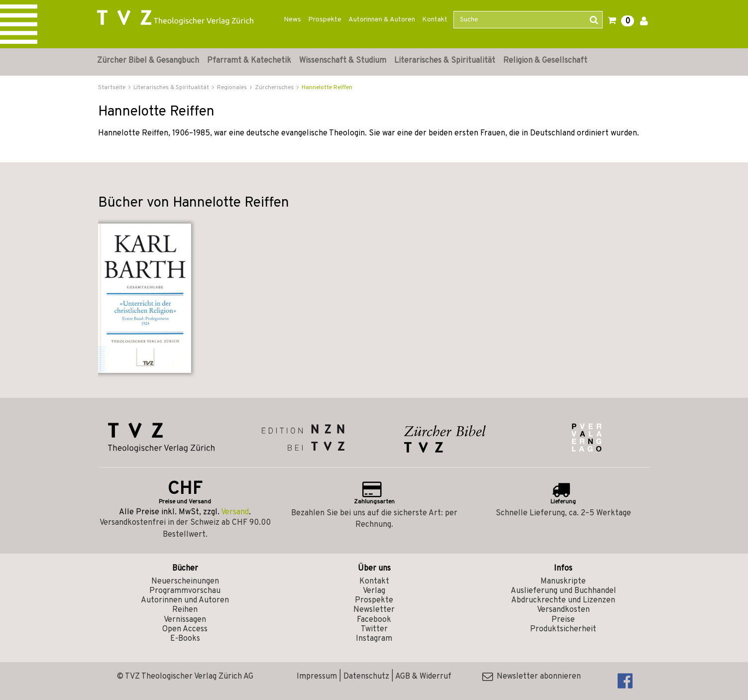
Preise (563, 620)
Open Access (185, 629)
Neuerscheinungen (185, 582)
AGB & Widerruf (423, 677)
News (292, 20)
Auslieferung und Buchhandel (563, 591)
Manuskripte (563, 582)
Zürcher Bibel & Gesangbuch (148, 61)
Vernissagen (185, 620)
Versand (235, 512)
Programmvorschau (185, 591)
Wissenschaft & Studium (343, 61)
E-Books (185, 639)
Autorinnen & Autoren (382, 20)
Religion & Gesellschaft (545, 61)
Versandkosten (563, 610)
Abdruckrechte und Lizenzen (563, 600)
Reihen (185, 610)
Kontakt (435, 20)
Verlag (374, 591)
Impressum (317, 677)
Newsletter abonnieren (532, 677)
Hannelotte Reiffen (327, 88)
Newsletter (374, 610)
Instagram (374, 639)
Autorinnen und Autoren (185, 600)
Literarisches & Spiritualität (445, 61)
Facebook (374, 620)
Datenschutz (366, 677)
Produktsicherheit (563, 629)
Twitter (374, 629)
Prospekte (325, 20)
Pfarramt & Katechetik (249, 61)
